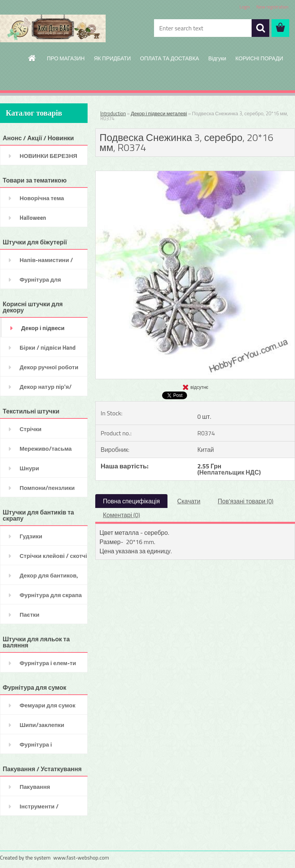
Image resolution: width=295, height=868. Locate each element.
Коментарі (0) (121, 515)
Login (244, 7)
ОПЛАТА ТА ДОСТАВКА (170, 58)
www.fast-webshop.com (81, 857)
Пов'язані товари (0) (246, 501)
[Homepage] (32, 58)
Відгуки (217, 58)
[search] (260, 28)
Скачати (189, 501)
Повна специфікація (131, 501)
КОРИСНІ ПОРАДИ (259, 58)
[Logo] (53, 28)
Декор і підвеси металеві (159, 113)
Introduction (113, 113)
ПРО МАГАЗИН (66, 58)
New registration (273, 7)
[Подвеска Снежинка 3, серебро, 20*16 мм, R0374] (195, 174)
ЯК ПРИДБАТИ (112, 58)
